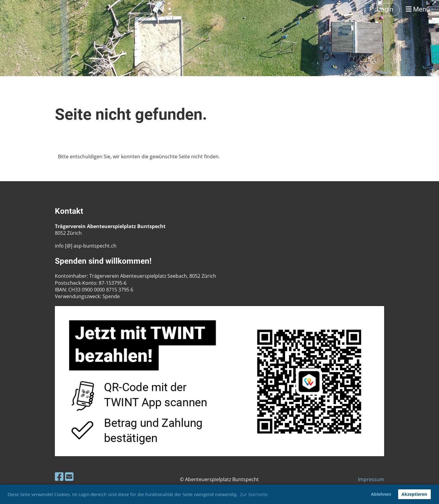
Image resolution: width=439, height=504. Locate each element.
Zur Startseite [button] (254, 494)
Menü (418, 9)
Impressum (371, 479)
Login (385, 9)
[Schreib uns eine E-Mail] (69, 476)
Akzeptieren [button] (414, 494)
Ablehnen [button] (381, 494)
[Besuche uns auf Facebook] (59, 476)
